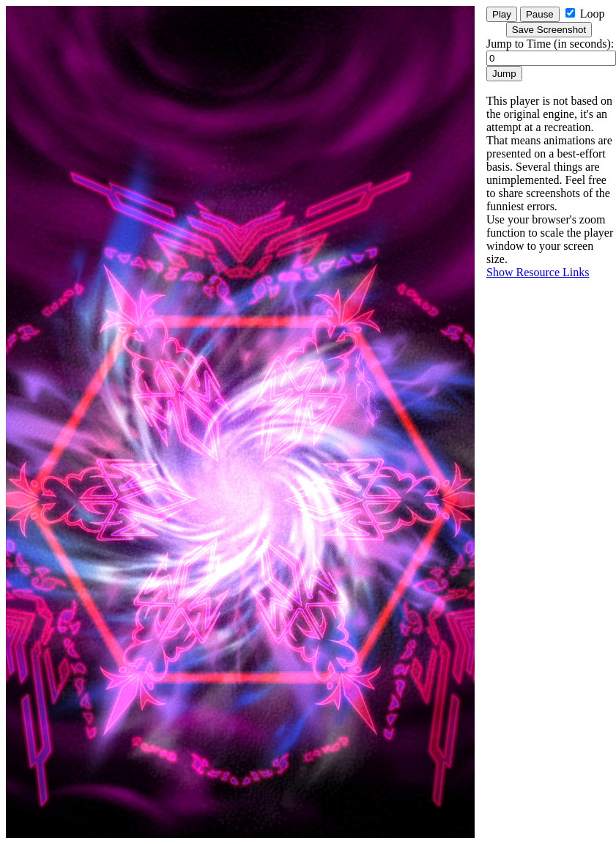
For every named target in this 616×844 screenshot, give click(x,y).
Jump (504, 74)
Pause (540, 14)
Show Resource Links (538, 272)
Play (502, 14)
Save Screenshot (549, 30)
